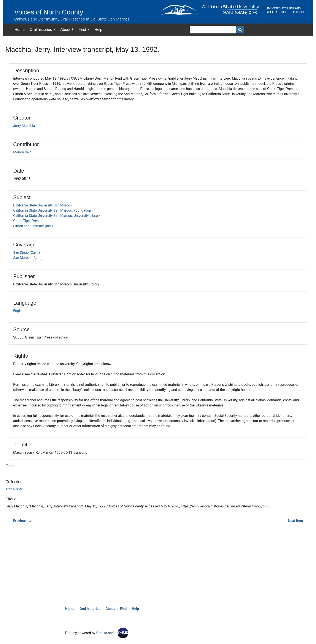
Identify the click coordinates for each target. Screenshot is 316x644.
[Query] (217, 30)
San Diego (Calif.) (27, 253)
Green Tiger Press (27, 221)
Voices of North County (49, 12)
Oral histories (41, 30)
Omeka (102, 633)
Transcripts (14, 489)
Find (82, 30)
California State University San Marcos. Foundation (52, 210)
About (65, 30)
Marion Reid (22, 152)
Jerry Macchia (24, 126)
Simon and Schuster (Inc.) (33, 226)
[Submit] (240, 30)
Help (98, 30)
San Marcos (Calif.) (28, 258)
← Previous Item (22, 521)
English (19, 311)
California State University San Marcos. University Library (57, 216)
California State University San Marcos (43, 205)
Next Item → (298, 521)
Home (20, 30)
